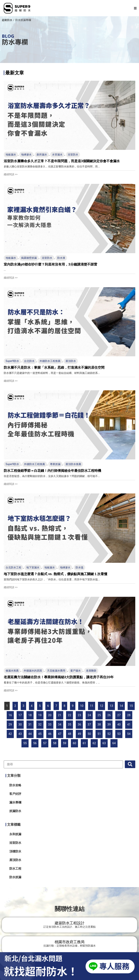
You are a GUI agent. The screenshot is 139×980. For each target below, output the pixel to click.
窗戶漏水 (76, 671)
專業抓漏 (55, 464)
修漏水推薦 (12, 671)
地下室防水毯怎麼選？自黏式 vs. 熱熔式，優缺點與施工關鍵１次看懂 (56, 574)
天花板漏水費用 (56, 671)
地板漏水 (11, 155)
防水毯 (79, 567)
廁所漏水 (42, 155)
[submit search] (130, 764)
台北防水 (29, 361)
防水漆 (61, 258)
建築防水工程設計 (70, 923)
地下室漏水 (33, 567)
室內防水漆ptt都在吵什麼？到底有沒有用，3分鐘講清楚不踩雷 (50, 264)
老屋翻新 (91, 671)
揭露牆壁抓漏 (29, 258)
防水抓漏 (15, 877)
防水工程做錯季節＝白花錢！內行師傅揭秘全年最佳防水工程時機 (52, 471)
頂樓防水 (15, 851)
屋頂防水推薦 (73, 464)
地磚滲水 (26, 155)
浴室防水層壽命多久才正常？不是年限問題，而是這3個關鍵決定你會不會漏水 (62, 161)
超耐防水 (7, 20)
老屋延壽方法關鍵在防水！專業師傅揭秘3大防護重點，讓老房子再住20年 (59, 677)
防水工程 (15, 869)
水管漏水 (57, 155)
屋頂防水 (71, 361)
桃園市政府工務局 (70, 942)
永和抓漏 (15, 834)
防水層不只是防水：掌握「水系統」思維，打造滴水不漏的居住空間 (54, 367)
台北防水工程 (13, 567)
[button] (135, 8)
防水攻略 (15, 785)
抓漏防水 (15, 811)
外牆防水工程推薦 (50, 361)
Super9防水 (12, 361)
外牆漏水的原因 (33, 671)
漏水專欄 (15, 802)
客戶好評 (15, 794)
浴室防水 (73, 155)
